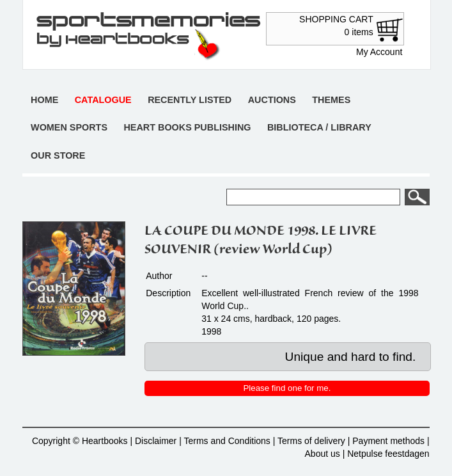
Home (44, 100)
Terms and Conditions (227, 441)
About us (323, 454)
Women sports (69, 127)
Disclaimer (156, 441)
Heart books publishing (187, 127)
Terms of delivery (311, 441)
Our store (58, 155)
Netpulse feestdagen (388, 454)
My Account (379, 52)
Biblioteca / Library (319, 127)
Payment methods (388, 441)
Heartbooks (105, 441)
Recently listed (190, 100)
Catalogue (103, 100)
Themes (331, 100)
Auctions (272, 100)
